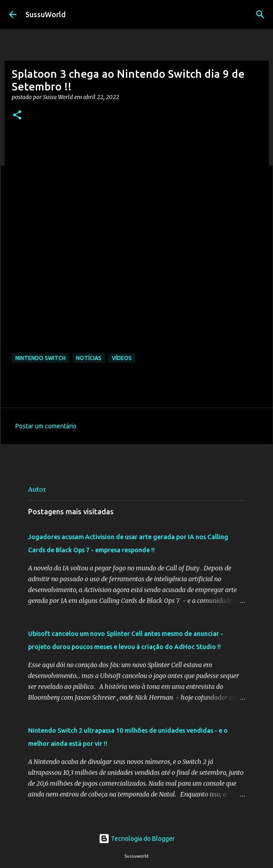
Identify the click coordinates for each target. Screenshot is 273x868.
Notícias (89, 358)
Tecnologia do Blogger (137, 839)
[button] (17, 116)
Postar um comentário (46, 426)
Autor (37, 489)
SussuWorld (45, 14)
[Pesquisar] (260, 14)
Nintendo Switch (41, 358)
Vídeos (122, 358)
